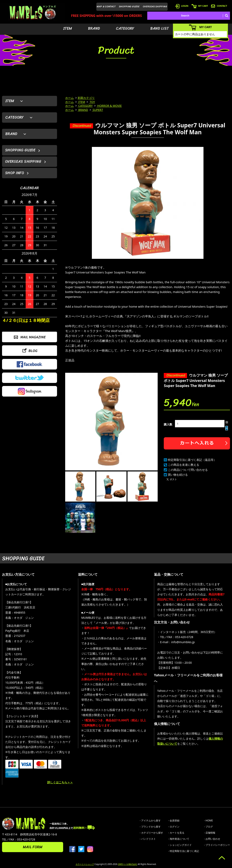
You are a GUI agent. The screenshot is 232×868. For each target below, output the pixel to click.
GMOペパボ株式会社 (128, 864)
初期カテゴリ (86, 98)
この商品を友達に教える (184, 465)
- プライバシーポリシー (217, 845)
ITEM (68, 28)
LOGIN (182, 6)
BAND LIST (160, 28)
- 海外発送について (179, 839)
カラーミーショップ (85, 864)
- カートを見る (176, 833)
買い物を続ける (178, 475)
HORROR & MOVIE (109, 106)
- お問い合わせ (212, 839)
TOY (92, 102)
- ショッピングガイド (180, 845)
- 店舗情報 (210, 833)
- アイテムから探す (150, 820)
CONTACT (219, 6)
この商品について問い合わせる (188, 470)
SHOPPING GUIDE (129, 7)
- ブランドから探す (150, 827)
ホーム (69, 98)
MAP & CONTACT (106, 7)
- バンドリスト (148, 839)
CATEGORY (125, 28)
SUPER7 (97, 110)
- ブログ (208, 827)
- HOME (208, 820)
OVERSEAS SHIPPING (155, 7)
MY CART (200, 6)
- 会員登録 (174, 820)
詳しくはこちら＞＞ (60, 782)
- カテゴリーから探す (151, 833)
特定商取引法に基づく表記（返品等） (192, 460)
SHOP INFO (15, 173)
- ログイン (174, 827)
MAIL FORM (33, 847)
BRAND (94, 28)
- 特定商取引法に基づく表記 (184, 851)
